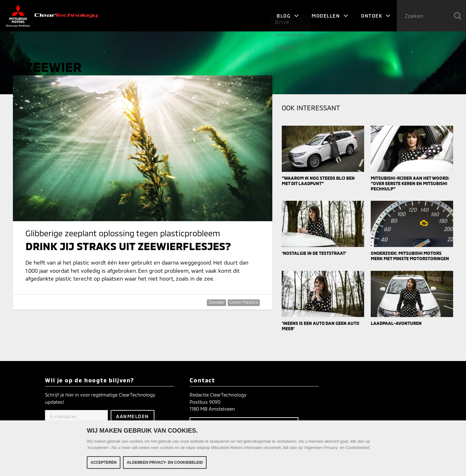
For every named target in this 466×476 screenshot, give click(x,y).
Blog (288, 16)
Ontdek (376, 16)
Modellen (330, 16)
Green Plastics (244, 302)
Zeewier (216, 302)
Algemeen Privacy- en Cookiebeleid (165, 464)
